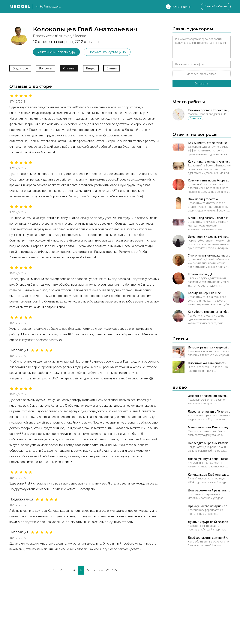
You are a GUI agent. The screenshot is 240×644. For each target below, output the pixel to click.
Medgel (20, 6)
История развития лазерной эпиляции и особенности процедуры (209, 347)
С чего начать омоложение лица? (209, 255)
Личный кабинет (216, 7)
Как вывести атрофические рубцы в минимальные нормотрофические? (209, 143)
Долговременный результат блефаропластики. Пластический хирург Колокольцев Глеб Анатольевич (209, 490)
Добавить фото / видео (202, 74)
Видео (91, 68)
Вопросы (46, 68)
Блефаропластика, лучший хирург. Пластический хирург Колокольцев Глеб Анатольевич (209, 538)
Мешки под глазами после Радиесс (209, 218)
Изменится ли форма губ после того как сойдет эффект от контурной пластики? (209, 237)
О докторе (20, 68)
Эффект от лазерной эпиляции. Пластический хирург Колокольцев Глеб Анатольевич (209, 396)
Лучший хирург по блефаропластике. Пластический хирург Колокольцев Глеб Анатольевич (209, 522)
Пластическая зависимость (207, 363)
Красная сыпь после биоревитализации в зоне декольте (209, 180)
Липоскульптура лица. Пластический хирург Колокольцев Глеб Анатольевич (209, 459)
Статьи (112, 68)
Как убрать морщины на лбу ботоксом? (209, 312)
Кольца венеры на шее (204, 293)
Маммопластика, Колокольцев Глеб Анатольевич (209, 427)
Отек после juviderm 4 (203, 199)
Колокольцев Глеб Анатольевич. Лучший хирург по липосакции (209, 475)
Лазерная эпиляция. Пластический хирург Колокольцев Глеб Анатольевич (209, 412)
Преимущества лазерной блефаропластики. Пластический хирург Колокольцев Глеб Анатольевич (209, 506)
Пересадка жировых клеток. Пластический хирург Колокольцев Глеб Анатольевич (209, 443)
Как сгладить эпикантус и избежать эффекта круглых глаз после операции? (209, 162)
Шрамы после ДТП (201, 274)
